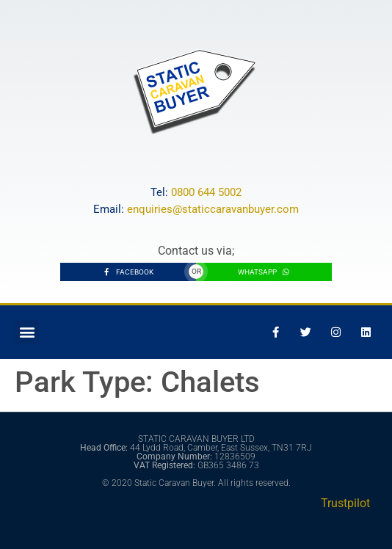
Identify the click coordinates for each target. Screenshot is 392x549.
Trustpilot (345, 503)
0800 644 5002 (206, 192)
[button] (27, 332)
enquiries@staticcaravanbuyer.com (213, 209)
